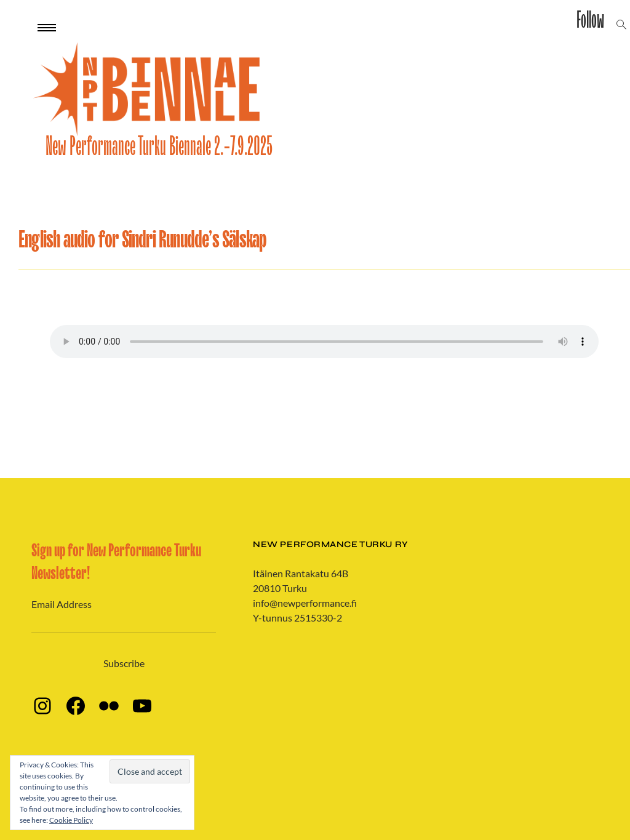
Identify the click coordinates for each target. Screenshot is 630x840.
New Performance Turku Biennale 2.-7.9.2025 (159, 147)
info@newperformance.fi (305, 603)
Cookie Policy (71, 820)
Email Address (62, 604)
